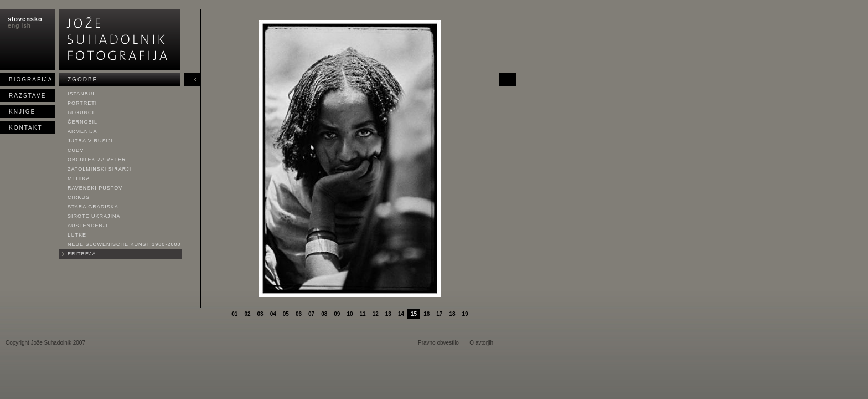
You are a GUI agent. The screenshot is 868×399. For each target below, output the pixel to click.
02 (247, 314)
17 (439, 314)
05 (286, 314)
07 (311, 314)
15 (414, 314)
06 (299, 314)
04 (273, 314)
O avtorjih (481, 343)
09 (337, 314)
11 (363, 314)
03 (260, 314)
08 (324, 314)
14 (401, 314)
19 (465, 314)
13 (388, 314)
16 (427, 314)
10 (350, 314)
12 (376, 314)
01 (234, 314)
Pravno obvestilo (438, 343)
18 (452, 314)
